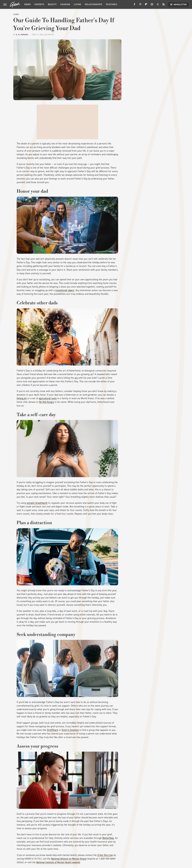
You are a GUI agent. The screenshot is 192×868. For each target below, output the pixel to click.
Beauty (52, 4)
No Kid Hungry (47, 402)
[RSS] (164, 5)
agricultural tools (48, 398)
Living (77, 4)
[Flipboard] (146, 5)
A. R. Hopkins (22, 35)
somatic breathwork (37, 503)
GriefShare (53, 730)
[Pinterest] (140, 5)
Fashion (65, 4)
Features (112, 4)
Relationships (94, 4)
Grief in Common (70, 730)
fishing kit (22, 398)
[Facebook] (134, 5)
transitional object (65, 290)
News (28, 4)
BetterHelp (108, 838)
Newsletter (178, 4)
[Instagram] (152, 5)
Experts (39, 4)
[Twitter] (158, 5)
